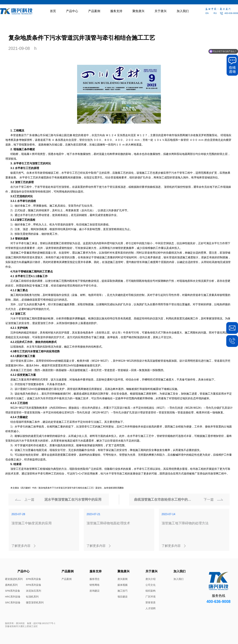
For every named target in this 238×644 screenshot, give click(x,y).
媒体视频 (123, 585)
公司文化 (151, 585)
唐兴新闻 (123, 579)
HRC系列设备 (13, 597)
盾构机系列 (11, 585)
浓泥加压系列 (34, 591)
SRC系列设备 (13, 602)
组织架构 (151, 591)
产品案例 (94, 11)
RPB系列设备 (34, 585)
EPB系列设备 (34, 579)
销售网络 (95, 585)
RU (215, 13)
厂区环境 (151, 597)
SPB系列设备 (13, 591)
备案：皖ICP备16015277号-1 (41, 623)
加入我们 (183, 11)
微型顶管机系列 (35, 602)
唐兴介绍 (151, 579)
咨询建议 (95, 591)
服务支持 (116, 11)
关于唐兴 (161, 11)
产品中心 (72, 11)
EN (207, 13)
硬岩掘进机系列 (14, 579)
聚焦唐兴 (138, 11)
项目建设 (123, 597)
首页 (53, 11)
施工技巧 (123, 591)
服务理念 (95, 579)
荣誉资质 (151, 602)
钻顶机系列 (32, 597)
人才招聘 (151, 608)
